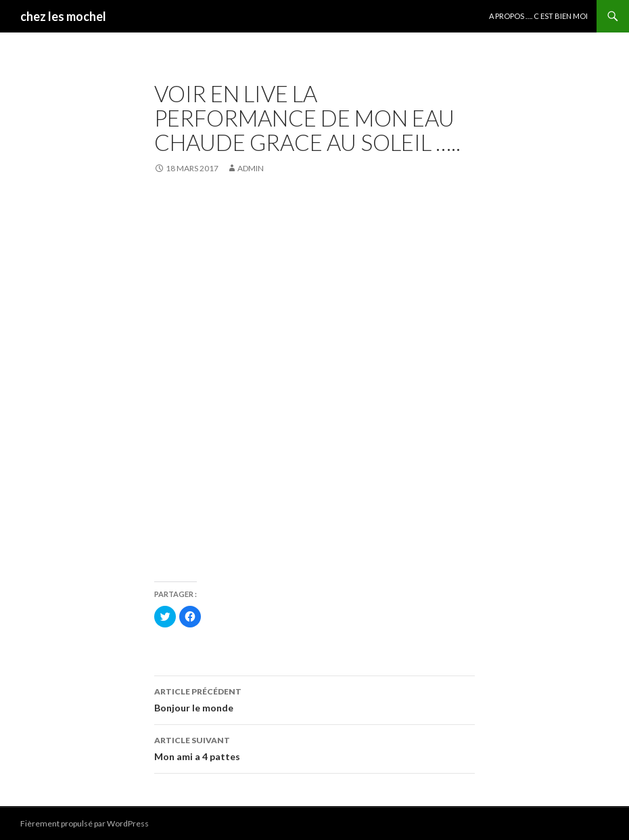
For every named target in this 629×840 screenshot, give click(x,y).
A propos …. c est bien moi (538, 16)
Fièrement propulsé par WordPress (85, 823)
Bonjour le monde (314, 699)
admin (251, 168)
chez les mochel (63, 16)
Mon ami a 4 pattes (314, 747)
